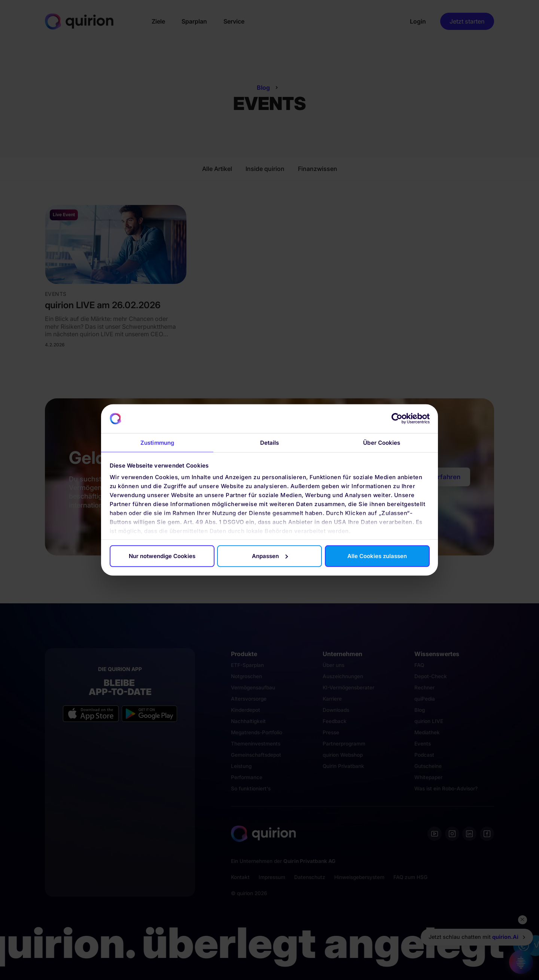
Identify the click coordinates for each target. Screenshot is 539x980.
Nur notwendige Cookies (162, 556)
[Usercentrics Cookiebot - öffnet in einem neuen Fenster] (397, 419)
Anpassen (270, 556)
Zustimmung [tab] (157, 443)
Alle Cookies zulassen (377, 556)
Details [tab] (270, 443)
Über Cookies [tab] (382, 443)
